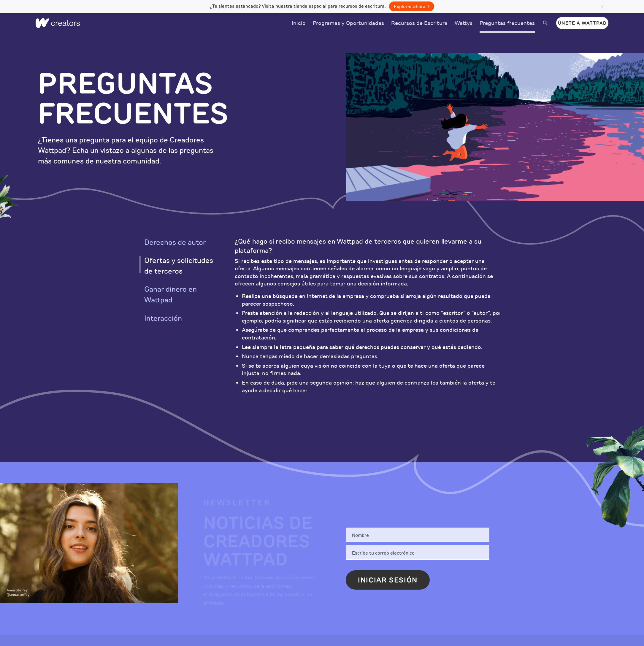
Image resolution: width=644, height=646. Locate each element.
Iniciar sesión (388, 572)
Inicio (306, 27)
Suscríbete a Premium (298, 642)
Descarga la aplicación (363, 642)
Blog (201, 642)
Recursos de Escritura (426, 23)
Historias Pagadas (238, 642)
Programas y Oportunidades (356, 23)
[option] (180, 234)
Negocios (413, 642)
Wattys (471, 27)
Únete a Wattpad (585, 23)
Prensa (441, 642)
